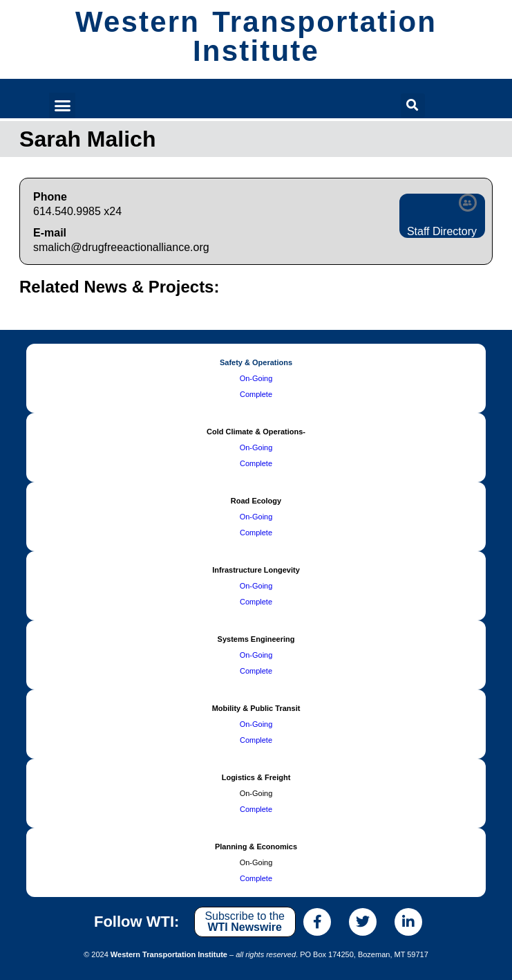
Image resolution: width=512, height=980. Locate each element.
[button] (62, 106)
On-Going (256, 378)
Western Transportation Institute (256, 36)
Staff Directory (442, 231)
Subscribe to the (245, 922)
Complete (256, 394)
